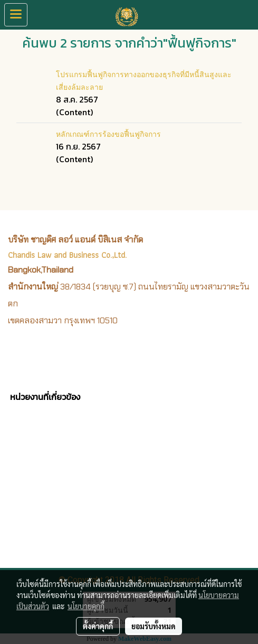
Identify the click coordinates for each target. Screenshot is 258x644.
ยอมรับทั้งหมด (154, 626)
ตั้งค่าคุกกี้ (98, 626)
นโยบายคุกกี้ (86, 606)
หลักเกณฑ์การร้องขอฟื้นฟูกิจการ (108, 133)
